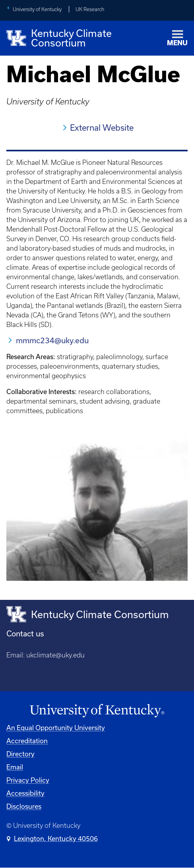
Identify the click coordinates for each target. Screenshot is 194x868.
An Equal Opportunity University (56, 728)
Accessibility (25, 793)
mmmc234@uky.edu (52, 340)
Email (15, 767)
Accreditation (27, 741)
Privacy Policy (28, 780)
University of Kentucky (37, 9)
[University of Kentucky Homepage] (97, 711)
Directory (20, 754)
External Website (102, 128)
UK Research (90, 9)
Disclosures (24, 806)
